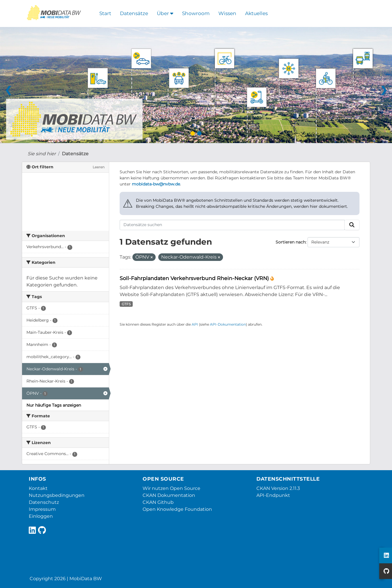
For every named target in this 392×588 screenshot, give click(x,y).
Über (165, 13)
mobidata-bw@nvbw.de (156, 184)
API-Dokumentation (228, 324)
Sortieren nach (291, 242)
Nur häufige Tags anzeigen (54, 405)
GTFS (126, 304)
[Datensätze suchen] (232, 225)
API (195, 324)
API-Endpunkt (273, 495)
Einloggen (41, 516)
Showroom (196, 13)
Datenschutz (44, 502)
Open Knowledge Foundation (177, 509)
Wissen (227, 13)
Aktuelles (256, 13)
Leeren (99, 167)
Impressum (42, 509)
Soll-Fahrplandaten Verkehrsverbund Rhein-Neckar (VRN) (195, 278)
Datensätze (134, 13)
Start (105, 13)
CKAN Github (158, 502)
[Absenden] (352, 225)
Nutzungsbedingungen (57, 495)
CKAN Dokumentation (169, 495)
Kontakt (38, 488)
